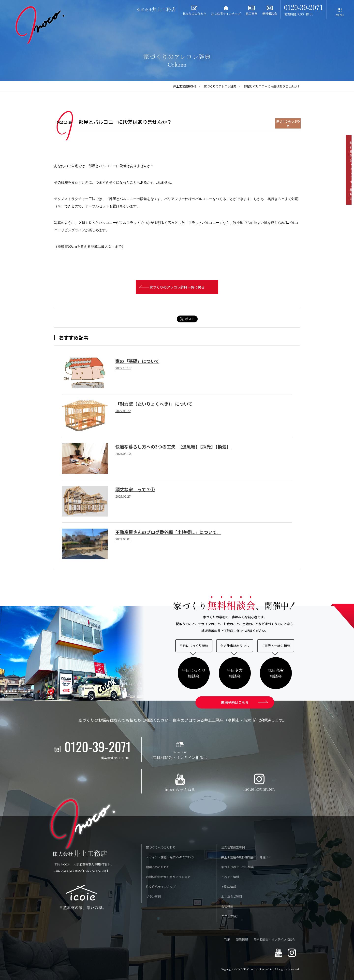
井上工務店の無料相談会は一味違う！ (246, 857)
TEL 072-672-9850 (67, 871)
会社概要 (227, 907)
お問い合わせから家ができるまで (168, 877)
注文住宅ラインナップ (161, 887)
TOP (227, 940)
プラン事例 (153, 897)
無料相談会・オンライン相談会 (274, 940)
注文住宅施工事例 (233, 848)
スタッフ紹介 (230, 916)
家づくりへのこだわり (161, 848)
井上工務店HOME (185, 86)
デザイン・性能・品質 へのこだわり (170, 857)
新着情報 (242, 940)
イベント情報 (230, 877)
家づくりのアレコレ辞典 (220, 86)
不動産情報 (229, 887)
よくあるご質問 (232, 897)
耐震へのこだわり (158, 867)
